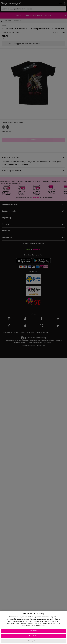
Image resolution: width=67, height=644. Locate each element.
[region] (33, 628)
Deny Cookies (34, 636)
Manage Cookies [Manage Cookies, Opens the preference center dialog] (33, 641)
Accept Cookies (33, 631)
